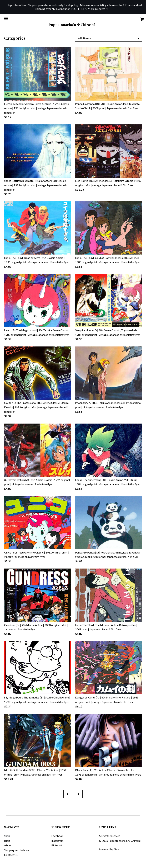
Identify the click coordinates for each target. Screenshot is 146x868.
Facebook (57, 836)
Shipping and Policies (17, 850)
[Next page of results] (79, 794)
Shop (7, 836)
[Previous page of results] (67, 794)
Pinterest (57, 845)
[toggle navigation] (6, 18)
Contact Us (11, 855)
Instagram (57, 841)
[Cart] (142, 19)
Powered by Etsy (109, 849)
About (8, 845)
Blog (7, 841)
